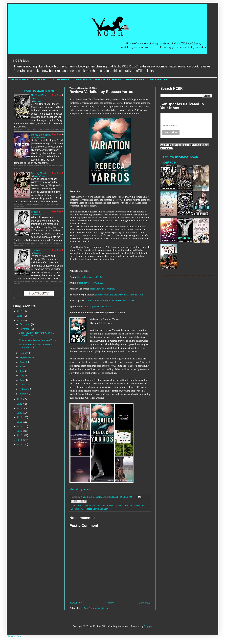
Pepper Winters (39, 176)
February (24, 389)
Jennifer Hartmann (40, 137)
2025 (20, 316)
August (23, 362)
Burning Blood (38, 173)
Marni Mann (38, 101)
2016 (20, 431)
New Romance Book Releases (98, 80)
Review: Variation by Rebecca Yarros (38, 340)
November (25, 329)
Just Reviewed (60, 80)
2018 (20, 422)
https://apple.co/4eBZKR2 (97, 306)
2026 (20, 311)
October (24, 353)
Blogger (148, 626)
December (25, 324)
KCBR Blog (21, 61)
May (22, 375)
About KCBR (159, 80)
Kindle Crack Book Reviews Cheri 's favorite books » (188, 275)
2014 (20, 440)
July (22, 367)
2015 (20, 435)
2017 (20, 426)
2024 (20, 320)
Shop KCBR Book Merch (28, 80)
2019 (20, 417)
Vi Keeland (37, 215)
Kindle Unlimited (125, 506)
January (24, 394)
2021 (20, 408)
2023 (20, 399)
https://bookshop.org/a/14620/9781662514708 (120, 295)
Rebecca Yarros (91, 509)
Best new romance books (90, 506)
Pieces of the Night (41, 135)
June (22, 371)
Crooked (35, 212)
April (22, 380)
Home (110, 603)
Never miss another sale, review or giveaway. (184, 118)
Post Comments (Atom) (96, 608)
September (25, 357)
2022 (20, 404)
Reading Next (136, 80)
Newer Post (76, 603)
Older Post (144, 603)
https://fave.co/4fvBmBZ (90, 283)
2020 (20, 413)
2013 (20, 444)
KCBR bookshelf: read (39, 91)
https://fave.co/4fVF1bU (90, 277)
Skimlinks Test (14, 636)
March (23, 385)
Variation (104, 509)
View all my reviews (81, 489)
